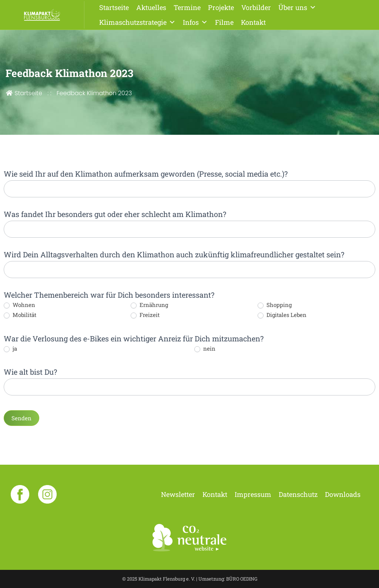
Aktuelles (151, 7)
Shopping (275, 305)
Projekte (221, 7)
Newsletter (178, 494)
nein (205, 349)
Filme (224, 22)
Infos (195, 22)
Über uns (297, 7)
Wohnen (19, 305)
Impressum (253, 494)
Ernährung (149, 305)
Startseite (114, 7)
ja (10, 349)
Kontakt (253, 22)
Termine (187, 7)
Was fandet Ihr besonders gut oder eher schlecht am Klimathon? (115, 214)
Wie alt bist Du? (30, 372)
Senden (21, 418)
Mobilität (20, 315)
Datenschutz (298, 494)
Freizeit (145, 315)
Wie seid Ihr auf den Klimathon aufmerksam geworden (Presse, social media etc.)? (146, 174)
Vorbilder (256, 7)
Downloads (343, 494)
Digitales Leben (282, 315)
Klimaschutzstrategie (137, 22)
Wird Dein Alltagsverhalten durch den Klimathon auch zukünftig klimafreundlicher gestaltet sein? (174, 254)
